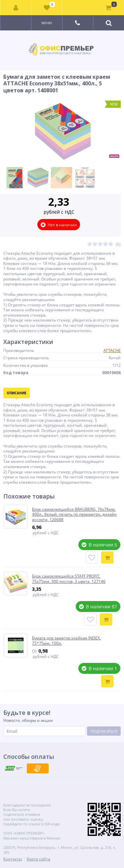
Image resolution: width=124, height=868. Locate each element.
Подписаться (104, 731)
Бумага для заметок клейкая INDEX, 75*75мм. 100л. (66, 641)
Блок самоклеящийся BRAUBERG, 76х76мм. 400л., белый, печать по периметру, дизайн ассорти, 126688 (74, 515)
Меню (47, 23)
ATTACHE (112, 350)
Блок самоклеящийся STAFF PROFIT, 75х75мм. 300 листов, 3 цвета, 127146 (69, 579)
